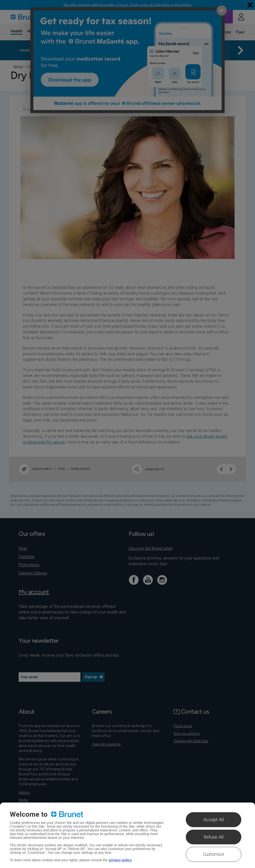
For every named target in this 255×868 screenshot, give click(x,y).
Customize (214, 854)
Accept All (214, 820)
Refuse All (214, 837)
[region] (127, 835)
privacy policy (120, 860)
